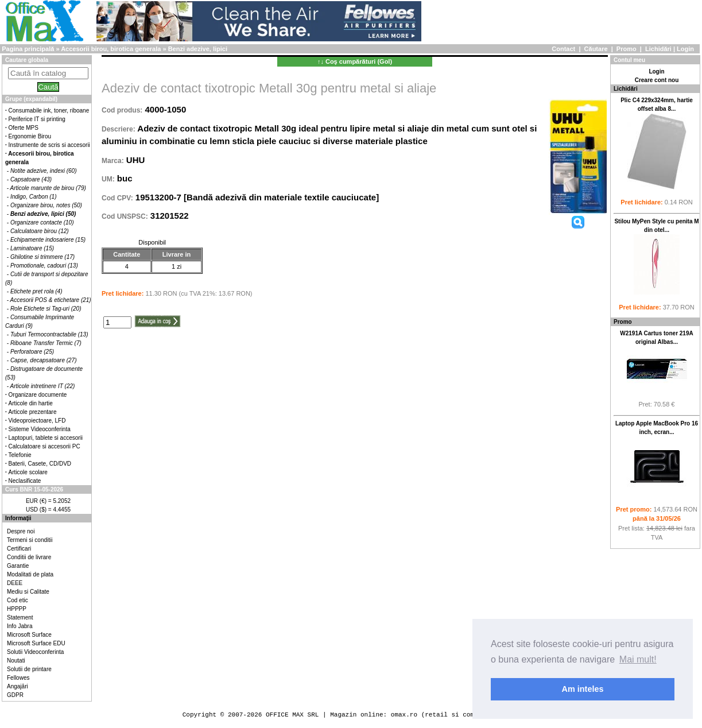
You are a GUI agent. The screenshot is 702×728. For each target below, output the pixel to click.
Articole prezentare (33, 412)
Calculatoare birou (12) (40, 231)
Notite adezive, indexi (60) (44, 171)
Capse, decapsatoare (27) (44, 360)
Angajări (18, 686)
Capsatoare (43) (31, 179)
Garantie (18, 566)
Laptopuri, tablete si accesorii (46, 438)
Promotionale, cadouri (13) (44, 266)
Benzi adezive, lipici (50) (43, 214)
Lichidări (658, 49)
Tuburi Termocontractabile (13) (49, 334)
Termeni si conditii (30, 540)
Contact (563, 49)
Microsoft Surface (29, 635)
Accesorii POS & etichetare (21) (51, 300)
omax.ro (404, 715)
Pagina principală (28, 49)
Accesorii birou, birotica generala (111, 49)
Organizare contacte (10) (42, 222)
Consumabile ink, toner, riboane (49, 111)
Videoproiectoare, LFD (37, 421)
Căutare (596, 49)
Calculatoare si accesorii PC (44, 446)
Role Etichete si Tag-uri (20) (46, 309)
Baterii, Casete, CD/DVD (40, 464)
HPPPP (17, 609)
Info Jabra (20, 626)
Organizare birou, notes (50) (46, 205)
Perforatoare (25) (32, 352)
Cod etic (18, 600)
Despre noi (21, 531)
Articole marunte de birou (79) (48, 188)
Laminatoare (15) (32, 248)
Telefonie (20, 455)
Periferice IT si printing (37, 119)
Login (685, 49)
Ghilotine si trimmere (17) (42, 257)
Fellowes (18, 678)
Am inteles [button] (583, 689)
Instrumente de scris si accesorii (49, 145)
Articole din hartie (31, 403)
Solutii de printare (29, 669)
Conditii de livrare (29, 557)
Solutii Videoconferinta (35, 652)
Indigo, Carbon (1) (34, 197)
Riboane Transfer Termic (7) (46, 343)
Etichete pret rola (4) (36, 291)
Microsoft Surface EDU (36, 643)
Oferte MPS (24, 128)
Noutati (16, 661)
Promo (627, 49)
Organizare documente (38, 395)
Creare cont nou (657, 80)
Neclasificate (25, 481)
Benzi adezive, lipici (198, 49)
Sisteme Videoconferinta (40, 429)
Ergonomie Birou (30, 136)
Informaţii (18, 518)
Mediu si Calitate (28, 592)
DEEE (15, 583)
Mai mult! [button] (638, 659)
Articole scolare (28, 472)
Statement (20, 617)
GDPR (15, 695)
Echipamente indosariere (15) (48, 240)
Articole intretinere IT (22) (43, 386)
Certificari (19, 549)
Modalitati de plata (30, 574)
